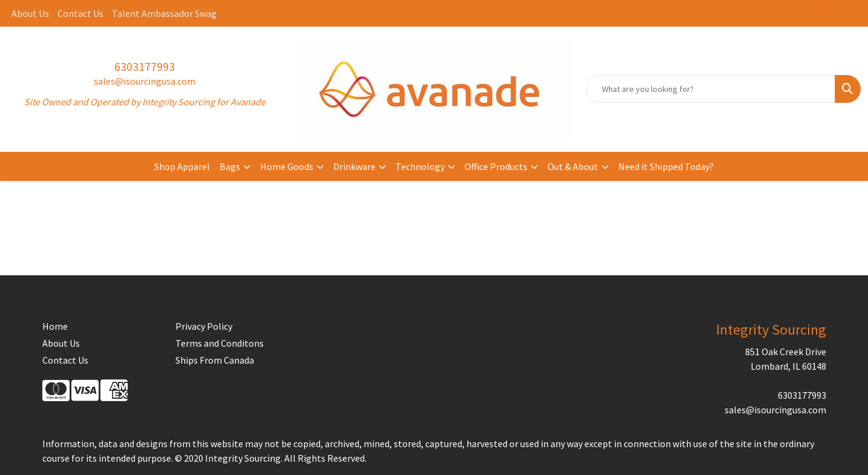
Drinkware (354, 166)
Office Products (496, 166)
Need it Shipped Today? (666, 166)
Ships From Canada (215, 360)
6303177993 (145, 66)
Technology (420, 166)
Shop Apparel (182, 166)
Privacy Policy (204, 326)
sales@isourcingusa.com (145, 81)
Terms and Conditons (220, 343)
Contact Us (80, 13)
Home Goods (287, 166)
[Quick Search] (711, 89)
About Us (30, 13)
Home (55, 326)
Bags (230, 166)
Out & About (573, 166)
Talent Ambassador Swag (164, 13)
